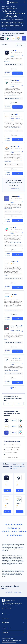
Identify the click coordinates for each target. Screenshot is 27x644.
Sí (8, 404)
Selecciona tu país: (6, 628)
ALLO (12, 51)
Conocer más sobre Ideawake (14, 95)
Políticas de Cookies (17, 640)
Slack (12, 228)
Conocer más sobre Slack (15, 242)
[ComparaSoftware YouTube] (5, 608)
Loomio (13, 114)
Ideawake (14, 80)
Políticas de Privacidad (7, 640)
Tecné (13, 294)
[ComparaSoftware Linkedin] (3, 608)
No (19, 404)
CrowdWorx (14, 358)
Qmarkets (14, 147)
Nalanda (13, 262)
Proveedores (13, 618)
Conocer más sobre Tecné (12, 307)
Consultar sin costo (8, 73)
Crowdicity (14, 197)
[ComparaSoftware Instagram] (10, 608)
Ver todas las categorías (14, 592)
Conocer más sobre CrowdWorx (11, 370)
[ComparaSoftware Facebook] (8, 608)
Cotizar (17, 73)
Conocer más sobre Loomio (14, 128)
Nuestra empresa (13, 614)
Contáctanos (13, 623)
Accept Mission (16, 326)
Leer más (3, 28)
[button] (13, 65)
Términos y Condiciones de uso (9, 642)
